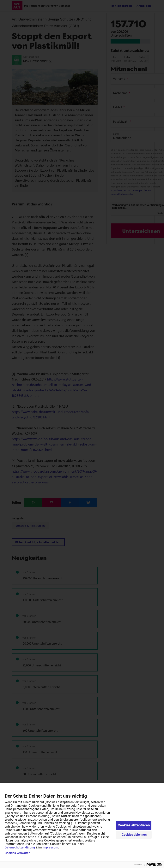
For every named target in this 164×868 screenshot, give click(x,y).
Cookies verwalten (17, 853)
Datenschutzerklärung (20, 847)
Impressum (50, 847)
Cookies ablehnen (134, 835)
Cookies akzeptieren (134, 825)
